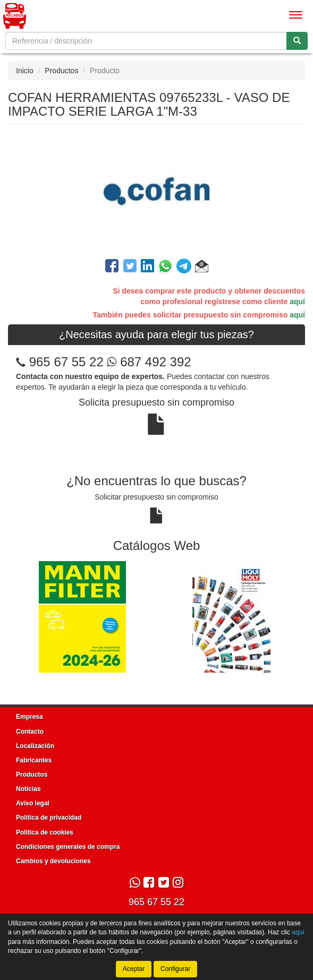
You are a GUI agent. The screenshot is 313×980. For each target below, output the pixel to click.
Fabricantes (34, 760)
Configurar (175, 969)
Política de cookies (45, 832)
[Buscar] (297, 41)
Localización (35, 746)
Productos (61, 71)
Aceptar (134, 969)
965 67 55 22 (66, 362)
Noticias (28, 789)
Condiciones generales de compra (68, 847)
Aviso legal (33, 803)
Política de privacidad (49, 818)
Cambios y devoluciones (53, 861)
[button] (202, 268)
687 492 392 (149, 362)
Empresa (29, 717)
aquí (297, 302)
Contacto (30, 732)
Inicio (25, 71)
